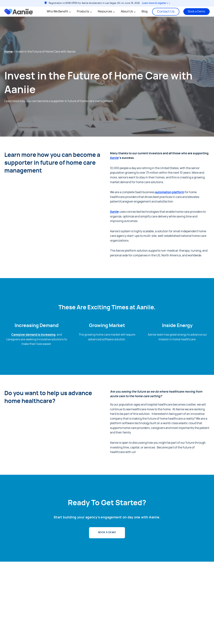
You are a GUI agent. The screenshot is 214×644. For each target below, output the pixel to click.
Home (9, 52)
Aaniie (114, 158)
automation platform (170, 192)
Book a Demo (196, 12)
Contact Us (166, 12)
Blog (144, 12)
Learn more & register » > (156, 3)
